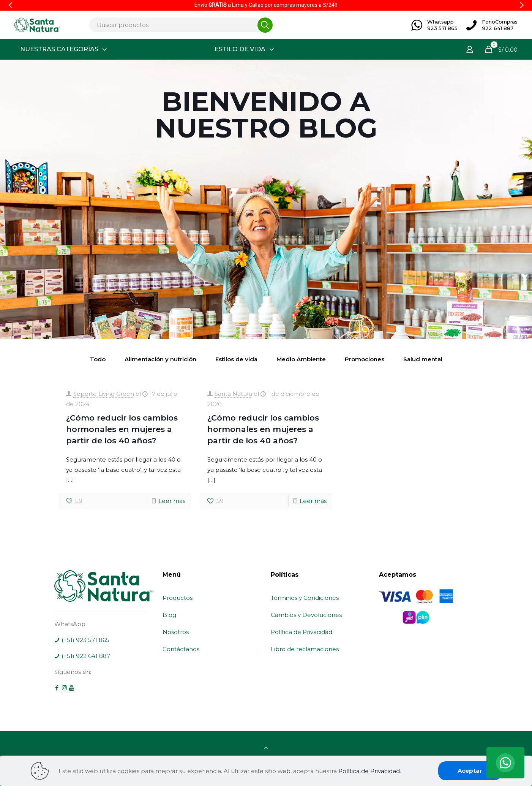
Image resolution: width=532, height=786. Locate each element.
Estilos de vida (236, 359)
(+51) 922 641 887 (82, 656)
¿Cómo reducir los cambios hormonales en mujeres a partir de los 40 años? (122, 429)
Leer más (172, 501)
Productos (178, 598)
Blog (169, 615)
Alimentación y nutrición (160, 359)
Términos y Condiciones (305, 598)
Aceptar (470, 771)
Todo (98, 359)
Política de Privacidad (302, 632)
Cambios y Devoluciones (306, 615)
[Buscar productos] (179, 25)
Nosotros (176, 632)
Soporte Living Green (104, 394)
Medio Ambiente (301, 359)
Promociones (365, 359)
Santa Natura (233, 394)
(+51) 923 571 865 (82, 640)
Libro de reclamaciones (305, 649)
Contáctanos (181, 649)
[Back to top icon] (266, 748)
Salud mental (423, 359)
